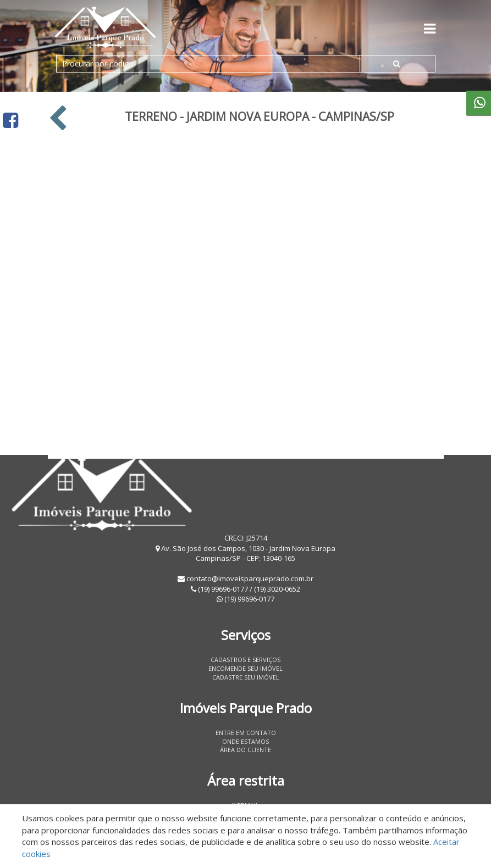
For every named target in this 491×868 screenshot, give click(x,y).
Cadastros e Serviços (245, 660)
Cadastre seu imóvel (246, 677)
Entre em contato (246, 733)
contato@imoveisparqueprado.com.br (250, 578)
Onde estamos (245, 741)
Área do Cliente (245, 750)
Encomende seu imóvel (245, 668)
